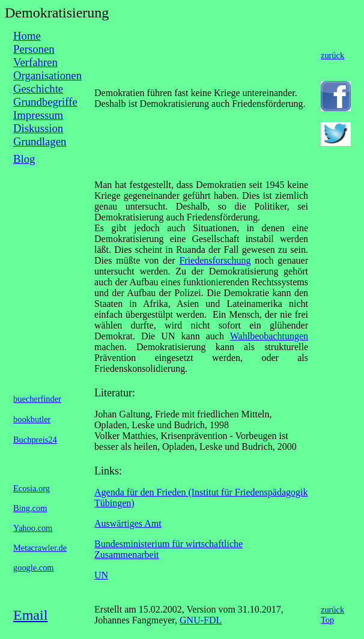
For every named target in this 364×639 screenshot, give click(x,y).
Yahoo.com (33, 528)
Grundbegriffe (45, 102)
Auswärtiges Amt (128, 523)
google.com (34, 568)
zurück (332, 55)
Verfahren (35, 62)
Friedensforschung (215, 260)
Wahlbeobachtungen (269, 336)
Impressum (38, 115)
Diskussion (38, 128)
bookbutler (32, 419)
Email (30, 615)
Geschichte (38, 89)
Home (27, 36)
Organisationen (47, 75)
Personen (34, 49)
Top (327, 620)
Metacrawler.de (40, 548)
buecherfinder (37, 399)
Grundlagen (40, 141)
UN (101, 575)
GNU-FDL (201, 620)
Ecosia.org (32, 488)
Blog (24, 159)
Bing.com (30, 508)
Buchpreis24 (35, 440)
